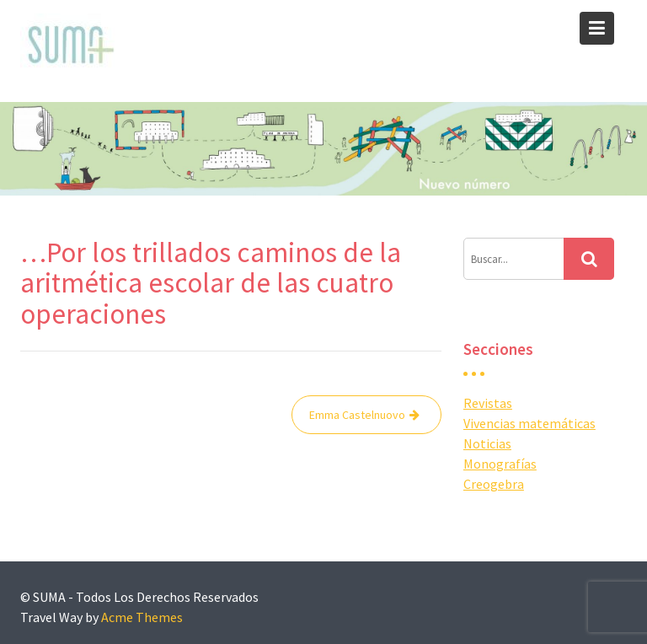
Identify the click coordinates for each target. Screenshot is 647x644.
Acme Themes (142, 617)
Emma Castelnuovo (357, 415)
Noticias (487, 443)
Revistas (488, 403)
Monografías (500, 464)
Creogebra (494, 484)
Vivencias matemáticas (529, 423)
